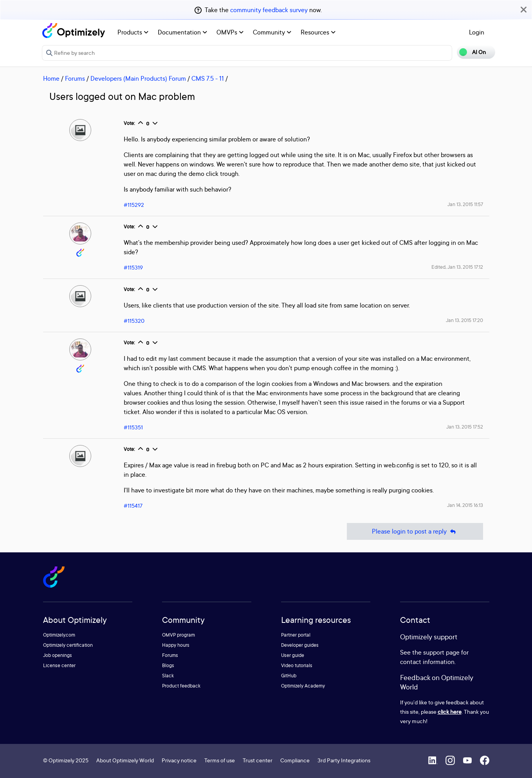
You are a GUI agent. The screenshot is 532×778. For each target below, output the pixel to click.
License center (59, 665)
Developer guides (300, 645)
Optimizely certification (68, 645)
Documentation (182, 32)
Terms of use (220, 760)
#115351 (133, 427)
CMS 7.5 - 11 (208, 78)
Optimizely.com (59, 635)
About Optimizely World (125, 760)
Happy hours (176, 645)
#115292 (134, 205)
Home (51, 78)
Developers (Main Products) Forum (138, 78)
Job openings (58, 655)
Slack (168, 676)
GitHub (289, 676)
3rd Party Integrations (344, 760)
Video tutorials (297, 665)
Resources (318, 32)
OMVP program (179, 635)
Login (477, 32)
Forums (75, 78)
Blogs (168, 665)
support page (441, 652)
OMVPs (230, 32)
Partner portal (296, 635)
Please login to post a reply (415, 531)
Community (272, 32)
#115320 (134, 321)
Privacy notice (179, 760)
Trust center (258, 760)
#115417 (133, 506)
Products (133, 32)
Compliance (295, 760)
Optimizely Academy (303, 686)
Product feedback (181, 686)
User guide (293, 655)
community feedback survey (269, 10)
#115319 (133, 267)
